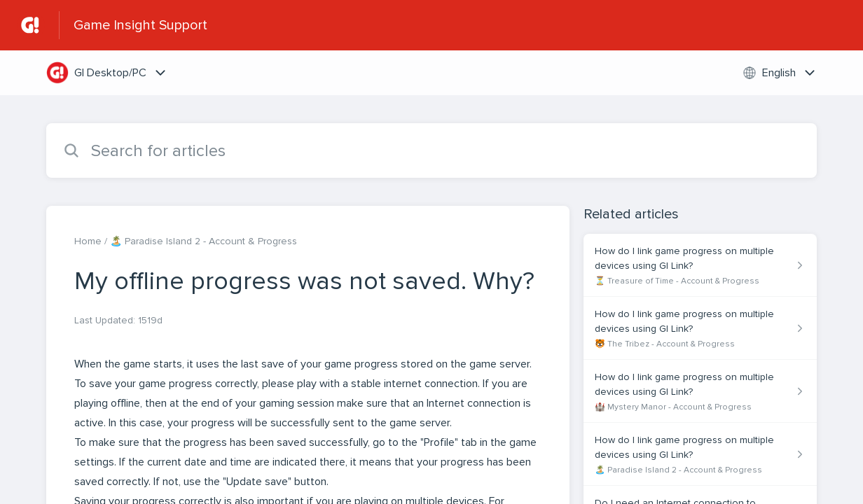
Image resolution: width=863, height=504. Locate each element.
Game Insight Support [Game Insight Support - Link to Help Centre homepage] (140, 25)
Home (88, 241)
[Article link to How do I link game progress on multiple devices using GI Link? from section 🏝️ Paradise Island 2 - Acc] (700, 454)
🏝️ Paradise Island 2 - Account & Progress (203, 241)
